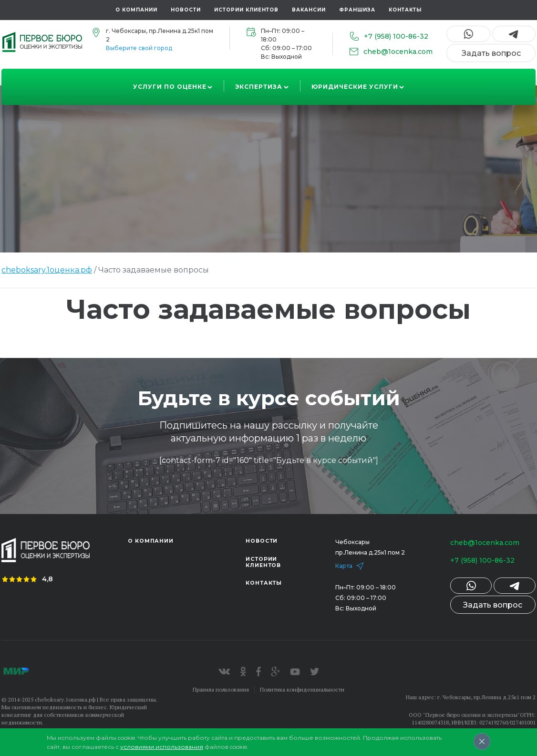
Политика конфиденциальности (302, 689)
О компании (136, 10)
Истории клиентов (246, 10)
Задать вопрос (491, 53)
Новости (186, 10)
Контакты (405, 10)
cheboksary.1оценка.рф (47, 270)
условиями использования (162, 747)
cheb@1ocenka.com (482, 543)
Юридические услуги (355, 87)
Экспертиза (259, 87)
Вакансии (309, 10)
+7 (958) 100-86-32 (480, 560)
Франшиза (357, 10)
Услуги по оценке (170, 87)
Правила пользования (221, 689)
